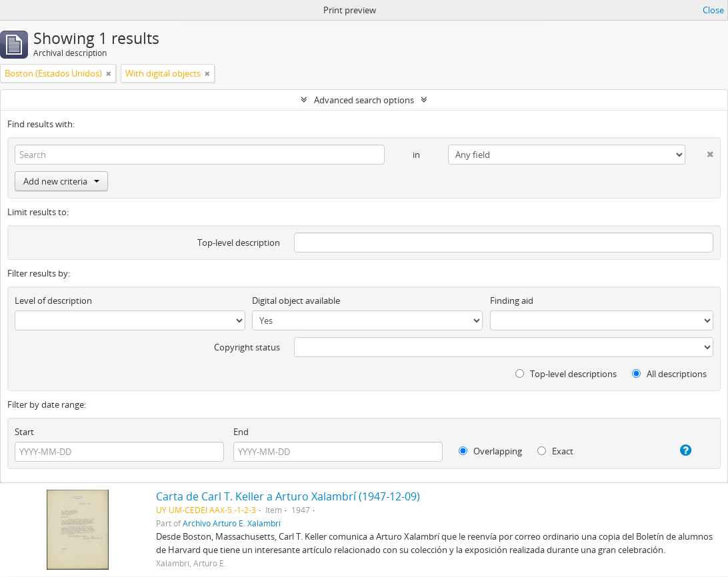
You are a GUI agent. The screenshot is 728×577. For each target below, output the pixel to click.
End (241, 432)
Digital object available (296, 300)
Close (713, 10)
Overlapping (490, 451)
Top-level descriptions (566, 374)
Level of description (53, 300)
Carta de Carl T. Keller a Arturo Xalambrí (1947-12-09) (288, 496)
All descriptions (669, 374)
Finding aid (512, 300)
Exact (555, 451)
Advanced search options (364, 100)
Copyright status (247, 347)
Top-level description (239, 243)
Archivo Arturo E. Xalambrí (232, 523)
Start (24, 432)
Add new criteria (61, 181)
